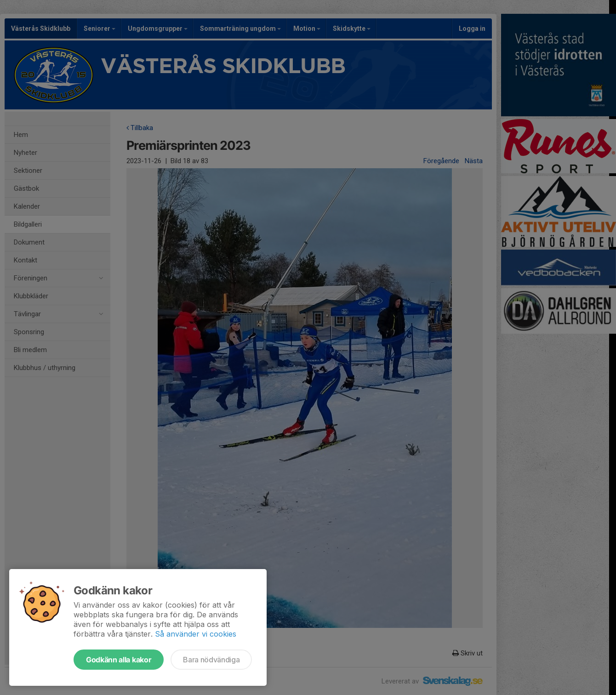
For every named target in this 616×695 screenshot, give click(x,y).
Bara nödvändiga (211, 660)
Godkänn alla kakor (119, 660)
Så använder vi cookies (196, 634)
